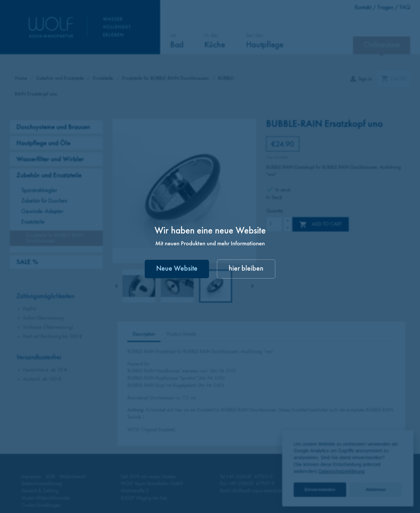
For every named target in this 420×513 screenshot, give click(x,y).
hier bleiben (246, 269)
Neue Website (177, 269)
